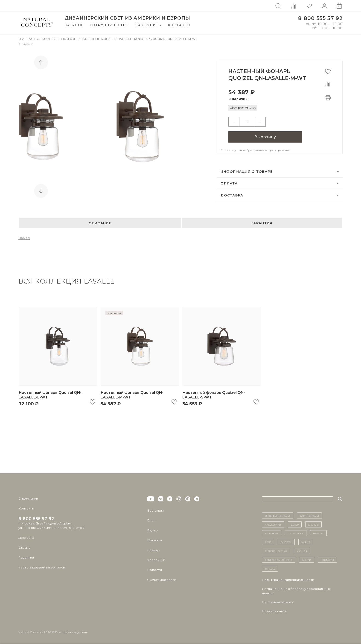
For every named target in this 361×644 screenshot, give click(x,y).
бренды (313, 524)
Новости (154, 570)
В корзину (265, 137)
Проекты (155, 540)
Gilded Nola (296, 533)
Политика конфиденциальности (288, 580)
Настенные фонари (98, 39)
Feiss (268, 542)
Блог (151, 520)
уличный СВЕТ (310, 515)
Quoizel (24, 238)
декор (295, 524)
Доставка (232, 195)
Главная (26, 39)
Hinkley (318, 533)
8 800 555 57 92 (320, 18)
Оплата (229, 183)
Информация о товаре (247, 172)
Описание (100, 223)
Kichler (302, 551)
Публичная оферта (278, 602)
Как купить (148, 25)
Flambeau (272, 533)
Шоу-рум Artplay (243, 108)
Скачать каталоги (162, 580)
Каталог (74, 25)
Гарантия (262, 223)
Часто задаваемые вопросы (42, 567)
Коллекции (156, 560)
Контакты (179, 25)
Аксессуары (273, 524)
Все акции (155, 510)
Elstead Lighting (276, 551)
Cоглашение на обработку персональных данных (296, 591)
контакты (328, 560)
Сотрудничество (109, 25)
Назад (26, 44)
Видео (152, 530)
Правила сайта (274, 611)
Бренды (153, 550)
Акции (307, 560)
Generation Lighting (279, 560)
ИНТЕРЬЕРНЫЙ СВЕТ (278, 515)
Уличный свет (66, 39)
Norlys (306, 542)
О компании (28, 498)
